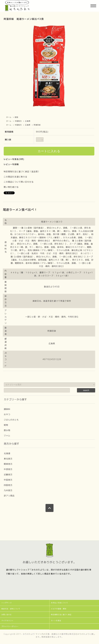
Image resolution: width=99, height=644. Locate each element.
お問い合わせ (7, 615)
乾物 (16, 117)
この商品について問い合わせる (19, 182)
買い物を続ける (11, 187)
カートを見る (56, 621)
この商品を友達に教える (15, 177)
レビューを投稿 (11, 164)
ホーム (9, 117)
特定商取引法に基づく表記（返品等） (22, 172)
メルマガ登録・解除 (59, 609)
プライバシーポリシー (10, 626)
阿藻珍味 (37, 125)
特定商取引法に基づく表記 (61, 615)
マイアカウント (7, 621)
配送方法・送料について (11, 609)
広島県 (28, 121)
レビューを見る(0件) (14, 159)
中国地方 (18, 121)
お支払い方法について (59, 603)
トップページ (7, 603)
